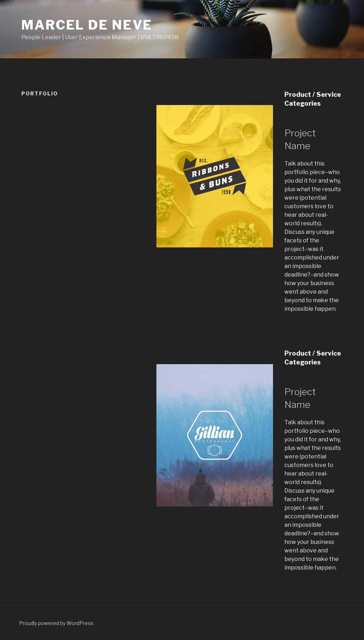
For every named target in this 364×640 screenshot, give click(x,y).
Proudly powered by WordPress (56, 623)
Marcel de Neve (87, 25)
